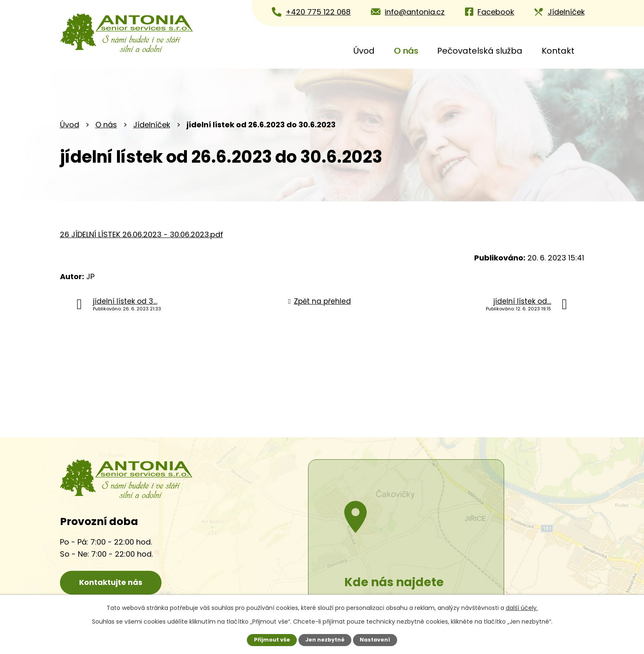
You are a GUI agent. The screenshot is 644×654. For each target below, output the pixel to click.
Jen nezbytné (325, 640)
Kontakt (558, 51)
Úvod (364, 51)
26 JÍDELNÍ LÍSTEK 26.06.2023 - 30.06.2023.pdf (142, 234)
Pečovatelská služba (480, 51)
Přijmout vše (272, 640)
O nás (406, 51)
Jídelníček (152, 125)
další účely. (522, 608)
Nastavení (375, 640)
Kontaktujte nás (112, 582)
